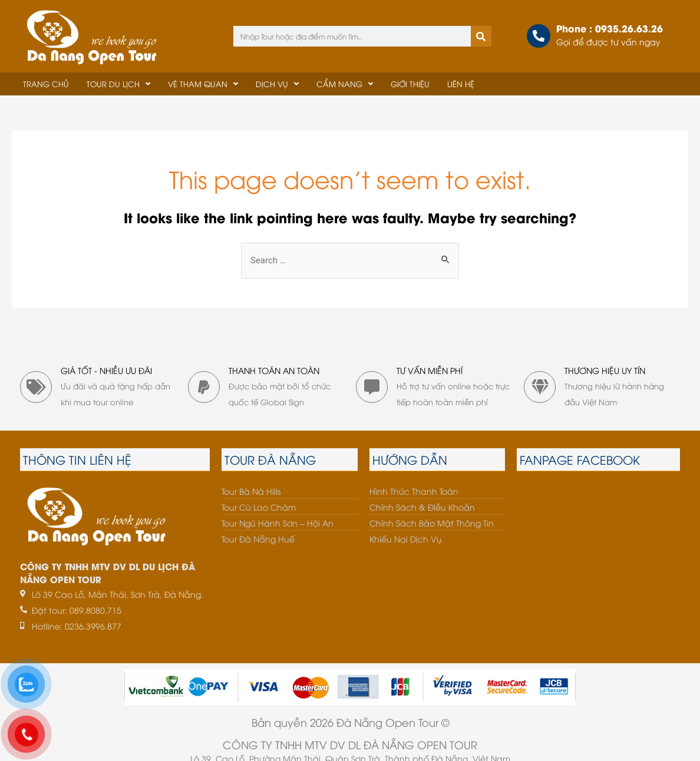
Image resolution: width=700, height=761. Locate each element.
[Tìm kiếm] (481, 36)
